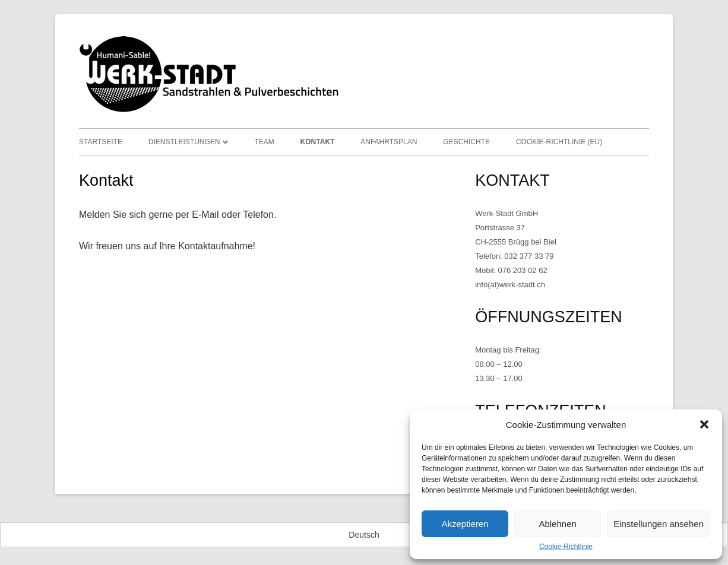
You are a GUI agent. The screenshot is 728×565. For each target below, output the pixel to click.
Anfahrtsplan (389, 142)
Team (264, 142)
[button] (704, 424)
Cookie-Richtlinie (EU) (559, 142)
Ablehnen (557, 524)
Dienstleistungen (184, 142)
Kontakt (318, 142)
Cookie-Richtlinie (566, 547)
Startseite (101, 142)
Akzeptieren (465, 524)
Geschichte (466, 142)
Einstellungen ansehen (659, 524)
